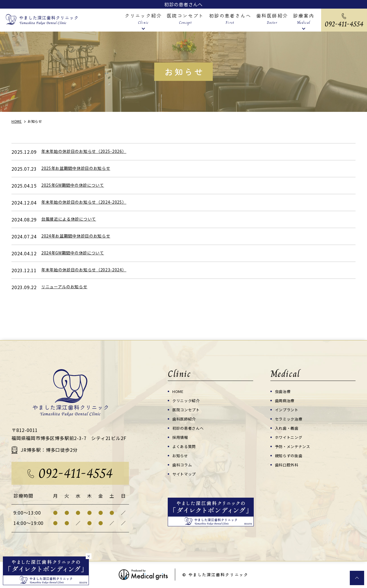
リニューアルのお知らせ (68, 287)
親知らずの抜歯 (291, 455)
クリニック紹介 (188, 400)
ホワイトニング (291, 437)
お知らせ (181, 455)
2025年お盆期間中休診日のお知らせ (81, 169)
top (357, 578)
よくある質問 (186, 446)
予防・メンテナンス (295, 446)
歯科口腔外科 (289, 465)
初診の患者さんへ (183, 4)
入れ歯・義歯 (289, 428)
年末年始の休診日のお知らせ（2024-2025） (90, 203)
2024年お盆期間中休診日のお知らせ (81, 236)
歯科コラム (184, 465)
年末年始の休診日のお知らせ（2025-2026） (90, 152)
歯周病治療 (286, 400)
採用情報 (181, 437)
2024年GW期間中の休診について (77, 253)
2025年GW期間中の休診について (77, 186)
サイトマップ (186, 474)
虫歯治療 (284, 391)
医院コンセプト (188, 409)
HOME (179, 391)
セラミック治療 (291, 419)
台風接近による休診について (73, 219)
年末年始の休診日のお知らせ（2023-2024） (90, 270)
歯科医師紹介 (186, 419)
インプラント (289, 409)
